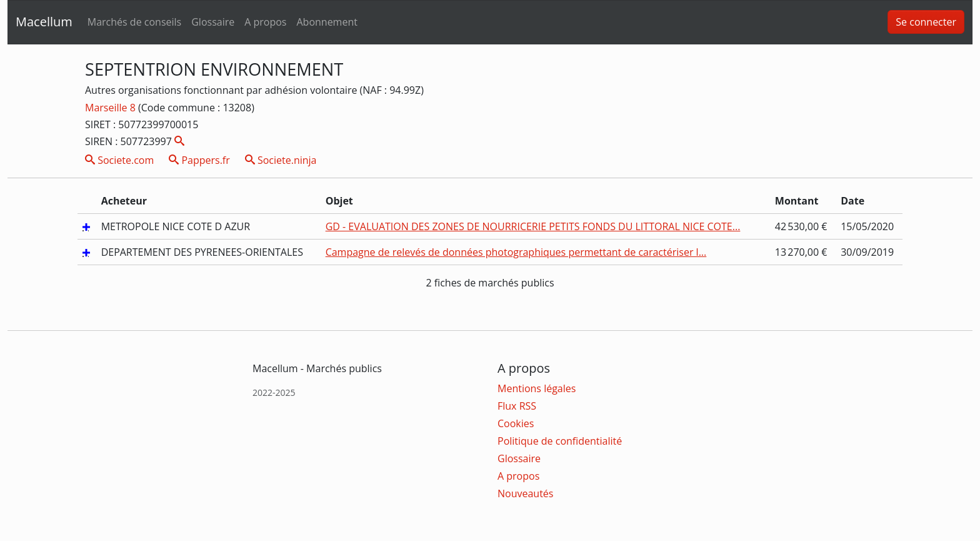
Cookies (516, 423)
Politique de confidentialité (560, 441)
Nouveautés (525, 493)
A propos (265, 22)
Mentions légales (537, 388)
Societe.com (119, 160)
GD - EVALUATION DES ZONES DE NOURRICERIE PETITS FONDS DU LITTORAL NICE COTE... (533, 226)
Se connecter (926, 22)
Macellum (44, 22)
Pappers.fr (199, 160)
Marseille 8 (112, 108)
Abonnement (327, 22)
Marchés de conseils (134, 22)
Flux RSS (517, 406)
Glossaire (213, 22)
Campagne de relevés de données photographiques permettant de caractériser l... (516, 252)
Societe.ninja (281, 160)
